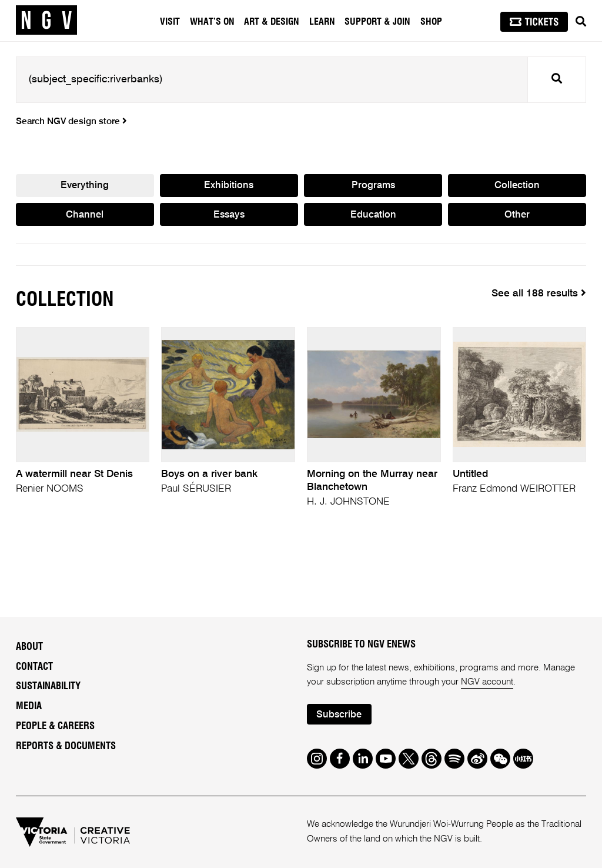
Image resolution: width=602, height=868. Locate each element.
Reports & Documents (66, 746)
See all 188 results (539, 293)
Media (29, 706)
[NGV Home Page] (46, 21)
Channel (85, 215)
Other (517, 215)
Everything (85, 186)
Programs (373, 186)
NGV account (487, 682)
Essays (229, 215)
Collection (517, 186)
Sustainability (48, 686)
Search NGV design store (71, 122)
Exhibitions (229, 186)
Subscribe (339, 715)
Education (373, 215)
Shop (431, 22)
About (29, 647)
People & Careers (55, 726)
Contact (34, 667)
